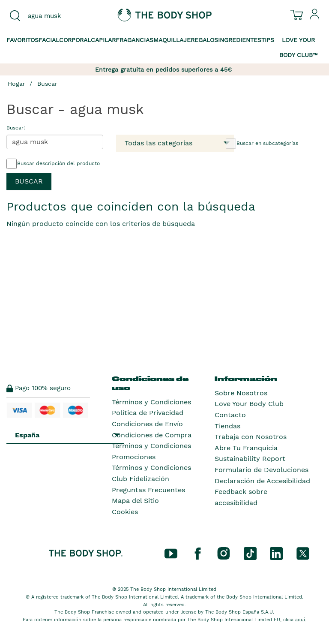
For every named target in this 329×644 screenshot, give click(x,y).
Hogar (16, 84)
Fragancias (135, 40)
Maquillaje (172, 40)
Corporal (75, 40)
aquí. (301, 620)
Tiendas (227, 426)
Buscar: (16, 128)
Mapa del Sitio (135, 501)
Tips (268, 40)
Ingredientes (240, 40)
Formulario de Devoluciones (262, 470)
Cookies (125, 512)
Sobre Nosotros (241, 393)
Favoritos (22, 40)
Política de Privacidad (148, 413)
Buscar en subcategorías (262, 144)
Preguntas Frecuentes (148, 490)
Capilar (103, 40)
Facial (49, 40)
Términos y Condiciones (151, 402)
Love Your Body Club (249, 404)
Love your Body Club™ (299, 47)
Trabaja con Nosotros (251, 437)
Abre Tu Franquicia (246, 448)
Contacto (230, 415)
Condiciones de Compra (152, 435)
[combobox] (55, 16)
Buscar (47, 84)
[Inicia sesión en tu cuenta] (315, 18)
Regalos (204, 40)
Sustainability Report (250, 459)
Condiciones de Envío (147, 424)
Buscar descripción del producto (53, 164)
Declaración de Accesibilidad (262, 481)
